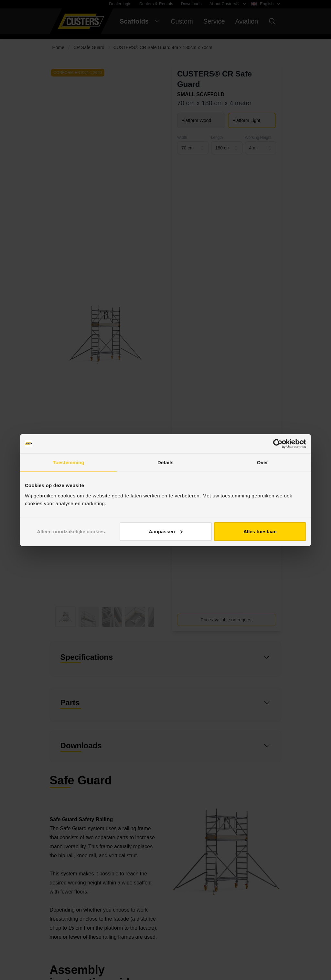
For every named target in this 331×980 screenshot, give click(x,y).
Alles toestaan (260, 531)
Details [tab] (165, 462)
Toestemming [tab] (69, 462)
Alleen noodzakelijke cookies (71, 531)
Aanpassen (166, 531)
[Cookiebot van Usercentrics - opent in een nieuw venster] (278, 444)
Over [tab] (263, 462)
